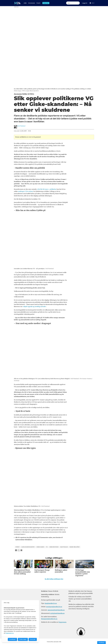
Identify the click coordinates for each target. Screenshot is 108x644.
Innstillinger (101, 643)
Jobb (25, 3)
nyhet (17, 547)
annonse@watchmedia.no (56, 610)
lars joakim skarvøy (28, 547)
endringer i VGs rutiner (26, 191)
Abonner (46, 3)
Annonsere (32, 3)
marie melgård (75, 547)
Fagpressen (63, 622)
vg (47, 547)
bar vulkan (64, 547)
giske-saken (40, 547)
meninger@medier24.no (54, 607)
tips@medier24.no (51, 603)
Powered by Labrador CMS (54, 642)
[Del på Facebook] (16, 550)
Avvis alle (33, 639)
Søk (66, 1)
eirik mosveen (54, 547)
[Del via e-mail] (21, 550)
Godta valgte (23, 639)
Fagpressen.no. (10, 633)
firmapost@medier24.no (49, 619)
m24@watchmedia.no (57, 613)
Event (38, 3)
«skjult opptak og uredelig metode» (34, 307)
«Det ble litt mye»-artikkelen (47, 189)
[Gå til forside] (17, 3)
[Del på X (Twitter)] (19, 550)
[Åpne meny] (92, 3)
